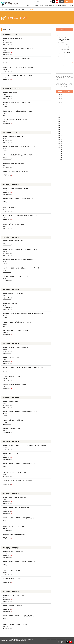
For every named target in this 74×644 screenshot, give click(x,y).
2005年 (60, 137)
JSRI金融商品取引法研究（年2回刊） (64, 40)
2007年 (60, 133)
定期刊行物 (18, 9)
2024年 (60, 99)
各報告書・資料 (61, 66)
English (62, 1)
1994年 (60, 159)
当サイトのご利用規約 (61, 639)
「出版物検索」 (59, 85)
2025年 (60, 97)
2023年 (60, 101)
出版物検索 (60, 72)
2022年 (60, 103)
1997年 (60, 153)
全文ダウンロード (7, 42)
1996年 (60, 155)
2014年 (60, 119)
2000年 (60, 147)
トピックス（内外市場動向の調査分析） (64, 53)
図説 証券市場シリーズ (63, 60)
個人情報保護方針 (70, 639)
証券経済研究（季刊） (63, 37)
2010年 (60, 127)
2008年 (60, 131)
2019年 (60, 109)
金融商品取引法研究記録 (64, 49)
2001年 (60, 145)
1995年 (60, 157)
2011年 (60, 125)
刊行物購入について (62, 69)
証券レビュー (25, 9)
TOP (2, 9)
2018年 (60, 111)
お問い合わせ (69, 1)
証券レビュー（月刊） (63, 45)
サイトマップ (53, 639)
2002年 (60, 143)
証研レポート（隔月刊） (64, 47)
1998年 (60, 151)
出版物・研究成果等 (49, 5)
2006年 (60, 135)
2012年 (60, 123)
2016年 (60, 115)
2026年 (60, 95)
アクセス (48, 639)
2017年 (60, 113)
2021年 (60, 105)
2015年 (60, 117)
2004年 (60, 139)
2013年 (60, 121)
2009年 (60, 129)
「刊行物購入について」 (64, 78)
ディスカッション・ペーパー (64, 57)
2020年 (60, 107)
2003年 (60, 141)
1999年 (60, 149)
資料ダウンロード (7, 44)
